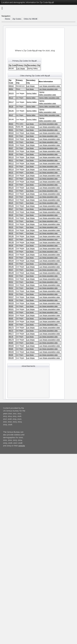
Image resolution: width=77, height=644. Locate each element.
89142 (11, 255)
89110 (11, 157)
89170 (11, 328)
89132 (11, 224)
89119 (11, 185)
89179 (11, 340)
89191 (11, 127)
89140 (11, 249)
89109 (11, 154)
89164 (11, 315)
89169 (11, 325)
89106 (11, 145)
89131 (11, 221)
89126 (11, 206)
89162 (11, 312)
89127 (11, 209)
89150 (11, 276)
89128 (11, 212)
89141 (11, 252)
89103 (11, 93)
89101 (11, 130)
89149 (11, 273)
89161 (11, 309)
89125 (11, 203)
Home (8, 19)
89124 (11, 200)
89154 (11, 288)
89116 (11, 176)
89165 (11, 318)
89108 (11, 151)
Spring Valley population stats (49, 98)
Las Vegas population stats (50, 86)
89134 (11, 230)
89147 (11, 115)
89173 (11, 331)
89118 (11, 107)
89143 (11, 258)
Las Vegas (21, 69)
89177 (11, 334)
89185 (11, 349)
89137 (11, 239)
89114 (11, 169)
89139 (11, 246)
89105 (11, 142)
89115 (11, 173)
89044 (11, 86)
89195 (11, 355)
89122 (11, 194)
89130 (11, 218)
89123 (11, 197)
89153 (11, 285)
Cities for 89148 (31, 19)
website (22, 446)
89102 (11, 133)
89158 (11, 300)
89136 (11, 236)
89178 (11, 337)
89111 (11, 160)
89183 (11, 346)
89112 (11, 163)
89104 (11, 139)
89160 (11, 306)
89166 (11, 322)
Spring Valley (32, 93)
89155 (11, 291)
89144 (11, 261)
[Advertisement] (35, 38)
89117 (11, 102)
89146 (11, 111)
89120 (11, 188)
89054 (11, 89)
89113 (11, 98)
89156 (11, 294)
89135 (11, 233)
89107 (11, 148)
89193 (11, 352)
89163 (11, 124)
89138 (11, 242)
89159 (11, 303)
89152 (11, 282)
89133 (11, 227)
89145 (11, 264)
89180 (11, 343)
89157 (11, 297)
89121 (11, 191)
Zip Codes (17, 19)
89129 (11, 215)
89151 (11, 279)
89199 (11, 358)
